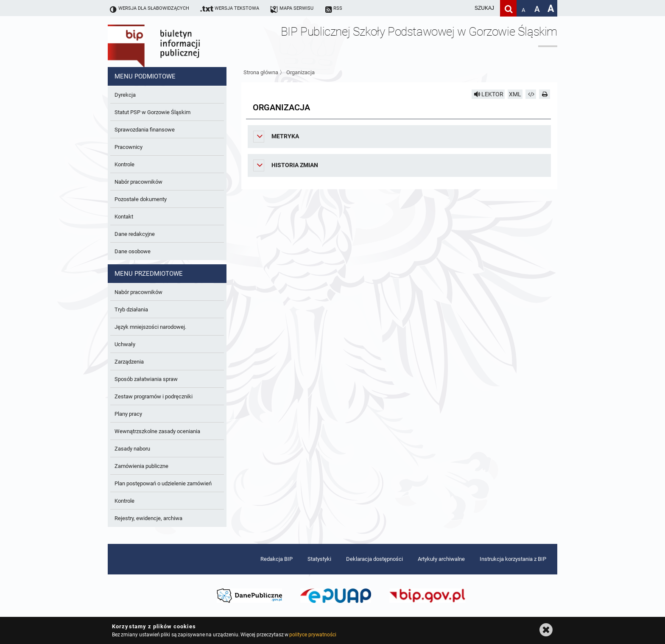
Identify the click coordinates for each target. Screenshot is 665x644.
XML (515, 94)
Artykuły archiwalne (441, 559)
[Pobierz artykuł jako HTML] (531, 94)
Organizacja (300, 72)
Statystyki (319, 559)
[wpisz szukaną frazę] (463, 8)
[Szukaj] (508, 8)
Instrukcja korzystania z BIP (513, 559)
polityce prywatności (313, 635)
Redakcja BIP (277, 559)
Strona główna (261, 72)
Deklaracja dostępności (374, 559)
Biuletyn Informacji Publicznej (178, 42)
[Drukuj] (545, 94)
